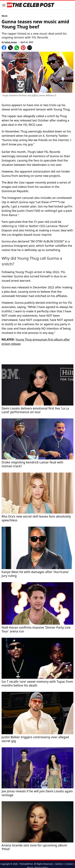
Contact (69, 864)
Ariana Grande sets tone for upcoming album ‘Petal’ (34, 847)
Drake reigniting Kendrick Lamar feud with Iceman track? (32, 464)
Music (5, 16)
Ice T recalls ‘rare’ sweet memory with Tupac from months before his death (37, 684)
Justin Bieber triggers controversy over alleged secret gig (35, 739)
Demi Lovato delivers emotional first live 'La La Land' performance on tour (35, 410)
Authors (59, 864)
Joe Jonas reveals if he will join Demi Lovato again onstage (37, 793)
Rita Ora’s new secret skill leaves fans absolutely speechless (36, 519)
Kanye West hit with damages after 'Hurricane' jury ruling (35, 574)
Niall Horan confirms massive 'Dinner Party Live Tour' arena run (36, 630)
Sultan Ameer (11, 42)
